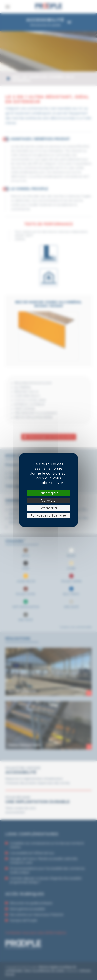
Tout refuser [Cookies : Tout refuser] (48, 501)
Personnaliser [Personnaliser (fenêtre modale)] (48, 508)
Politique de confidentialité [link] (48, 515)
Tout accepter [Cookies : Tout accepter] (48, 493)
